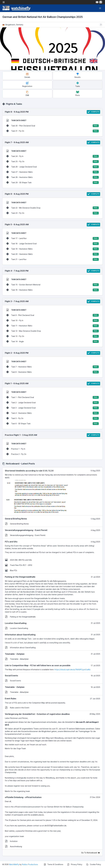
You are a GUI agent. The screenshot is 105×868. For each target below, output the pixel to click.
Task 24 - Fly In (52, 156)
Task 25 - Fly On (52, 162)
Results (78, 75)
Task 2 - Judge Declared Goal (52, 403)
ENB (27, 94)
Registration (27, 84)
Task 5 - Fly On (52, 418)
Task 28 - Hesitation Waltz (52, 177)
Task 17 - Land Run (52, 238)
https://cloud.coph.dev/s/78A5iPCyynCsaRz (72, 670)
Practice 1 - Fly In (16, 449)
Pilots (78, 94)
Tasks (78, 84)
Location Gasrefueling (17, 628)
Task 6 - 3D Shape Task (52, 424)
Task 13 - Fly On (52, 336)
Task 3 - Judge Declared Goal (52, 408)
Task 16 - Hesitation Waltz (52, 290)
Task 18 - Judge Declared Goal (52, 244)
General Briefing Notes (17, 524)
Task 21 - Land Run (52, 259)
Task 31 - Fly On (52, 131)
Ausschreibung (14, 846)
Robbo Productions (30, 864)
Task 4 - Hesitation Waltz (52, 413)
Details (27, 75)
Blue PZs (11, 570)
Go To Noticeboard (91, 853)
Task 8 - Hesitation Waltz (52, 372)
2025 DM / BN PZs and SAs (18, 560)
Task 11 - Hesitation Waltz (52, 326)
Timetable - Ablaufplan (17, 659)
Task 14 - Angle (52, 342)
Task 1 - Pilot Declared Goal (52, 397)
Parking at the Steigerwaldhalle (20, 617)
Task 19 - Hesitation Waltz (52, 249)
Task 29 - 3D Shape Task (52, 183)
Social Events (13, 681)
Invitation (11, 841)
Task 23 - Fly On (52, 213)
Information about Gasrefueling (20, 647)
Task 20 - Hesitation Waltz (52, 254)
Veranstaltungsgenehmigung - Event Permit (25, 535)
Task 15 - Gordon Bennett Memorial (52, 285)
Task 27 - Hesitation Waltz (52, 172)
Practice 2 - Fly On (16, 454)
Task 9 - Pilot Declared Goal (52, 315)
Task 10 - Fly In (52, 320)
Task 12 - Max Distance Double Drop (52, 331)
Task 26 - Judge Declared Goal (52, 167)
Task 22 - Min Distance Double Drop (52, 208)
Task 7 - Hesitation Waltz (52, 367)
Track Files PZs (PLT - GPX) (19, 565)
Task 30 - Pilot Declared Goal (52, 126)
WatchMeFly (14, 864)
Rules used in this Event (17, 708)
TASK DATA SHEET (16, 120)
